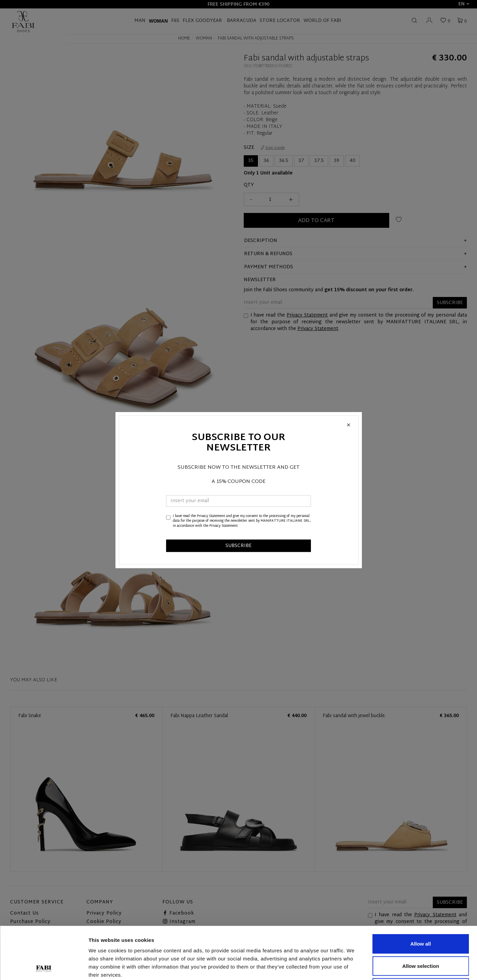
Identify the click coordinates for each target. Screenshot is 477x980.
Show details (354, 967)
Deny (421, 936)
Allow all (421, 891)
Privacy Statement (211, 516)
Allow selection (420, 914)
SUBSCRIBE (238, 546)
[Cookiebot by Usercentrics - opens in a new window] (44, 967)
